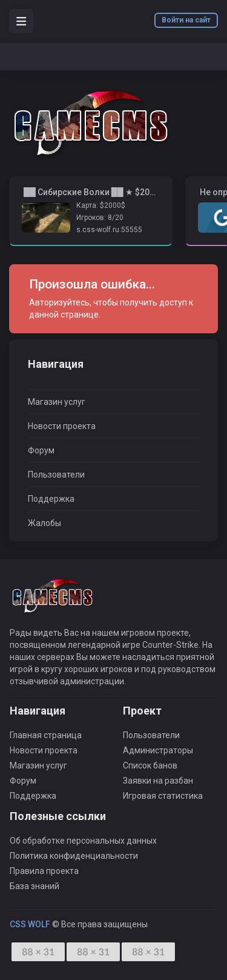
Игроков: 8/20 (100, 218)
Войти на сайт (186, 20)
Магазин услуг (57, 402)
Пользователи (56, 475)
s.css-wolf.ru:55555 (109, 230)
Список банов (150, 765)
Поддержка (51, 499)
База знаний (35, 886)
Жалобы (44, 523)
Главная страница (46, 735)
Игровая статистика (163, 796)
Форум (41, 450)
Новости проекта (62, 426)
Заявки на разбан (158, 781)
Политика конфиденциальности (74, 856)
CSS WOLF (30, 924)
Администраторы (158, 750)
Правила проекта (44, 871)
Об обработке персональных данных (83, 841)
